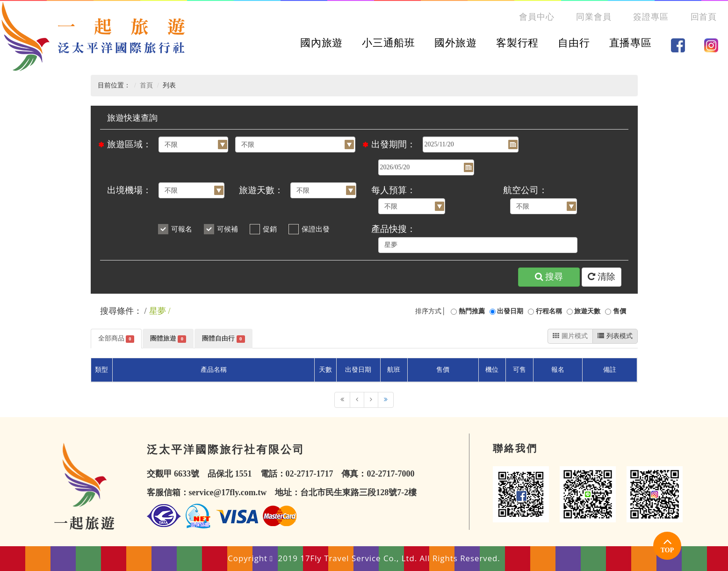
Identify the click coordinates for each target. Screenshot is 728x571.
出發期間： (393, 144)
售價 (620, 311)
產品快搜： (393, 229)
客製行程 (517, 43)
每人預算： (393, 190)
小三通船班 (388, 43)
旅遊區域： (129, 144)
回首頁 (704, 17)
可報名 (182, 229)
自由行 (574, 43)
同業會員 (594, 17)
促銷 (270, 229)
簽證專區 (651, 17)
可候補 (227, 229)
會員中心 (537, 17)
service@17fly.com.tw (228, 492)
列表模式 (615, 336)
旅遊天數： (261, 190)
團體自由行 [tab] (223, 339)
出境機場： (129, 190)
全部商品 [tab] (116, 339)
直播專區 (631, 43)
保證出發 (316, 229)
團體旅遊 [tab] (168, 339)
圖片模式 (570, 336)
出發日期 (510, 311)
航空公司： (525, 190)
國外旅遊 (456, 43)
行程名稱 (549, 311)
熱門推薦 (472, 311)
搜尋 (549, 277)
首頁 (146, 85)
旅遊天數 (587, 311)
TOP (667, 544)
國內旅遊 (321, 43)
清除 (602, 277)
